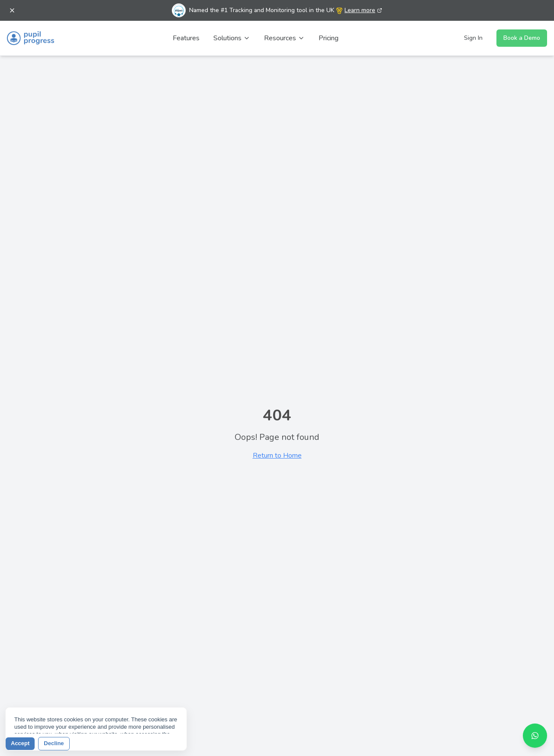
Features (186, 38)
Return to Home (277, 456)
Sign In (473, 38)
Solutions (232, 38)
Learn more (363, 10)
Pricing (329, 38)
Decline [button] (54, 743)
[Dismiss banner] (12, 10)
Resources (284, 38)
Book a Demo (522, 38)
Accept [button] (20, 743)
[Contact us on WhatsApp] (535, 734)
